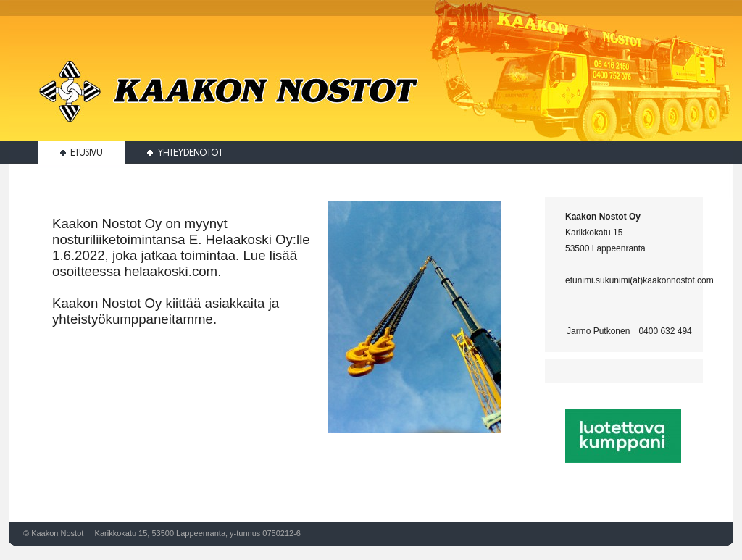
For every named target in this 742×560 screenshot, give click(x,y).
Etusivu (81, 152)
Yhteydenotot (185, 152)
